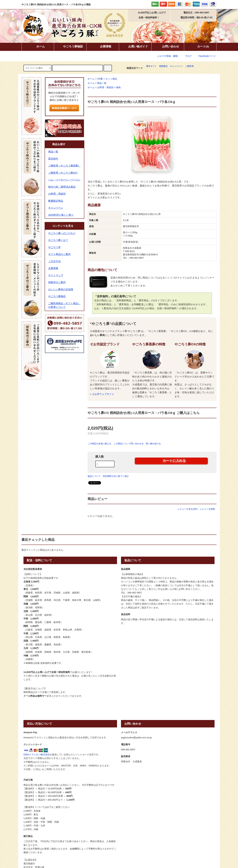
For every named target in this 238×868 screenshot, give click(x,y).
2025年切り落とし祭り (61, 215)
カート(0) (200, 47)
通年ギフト (151, 66)
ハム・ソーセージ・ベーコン (64, 180)
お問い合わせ (168, 47)
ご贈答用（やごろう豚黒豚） (64, 166)
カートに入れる (171, 461)
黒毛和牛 (53, 159)
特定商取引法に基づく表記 (116, 476)
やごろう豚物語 (70, 47)
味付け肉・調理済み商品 (62, 187)
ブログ (188, 56)
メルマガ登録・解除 (167, 56)
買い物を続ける (153, 444)
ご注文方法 (54, 261)
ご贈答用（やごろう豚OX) (63, 173)
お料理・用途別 (105, 87)
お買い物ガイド (135, 47)
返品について (94, 476)
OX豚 (100, 79)
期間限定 (163, 66)
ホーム (38, 47)
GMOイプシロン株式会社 (37, 755)
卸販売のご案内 (57, 282)
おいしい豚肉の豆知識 (61, 289)
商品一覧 (102, 83)
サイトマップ (56, 275)
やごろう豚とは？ (58, 240)
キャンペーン (176, 66)
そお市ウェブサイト (103, 394)
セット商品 (111, 79)
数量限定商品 (56, 201)
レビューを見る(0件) (188, 509)
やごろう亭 (54, 247)
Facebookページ (205, 56)
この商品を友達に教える (99, 444)
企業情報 (103, 47)
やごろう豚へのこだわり (62, 233)
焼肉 (118, 87)
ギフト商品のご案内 (59, 254)
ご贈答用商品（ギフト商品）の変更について (64, 305)
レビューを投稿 (207, 509)
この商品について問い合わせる (129, 444)
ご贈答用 (189, 66)
